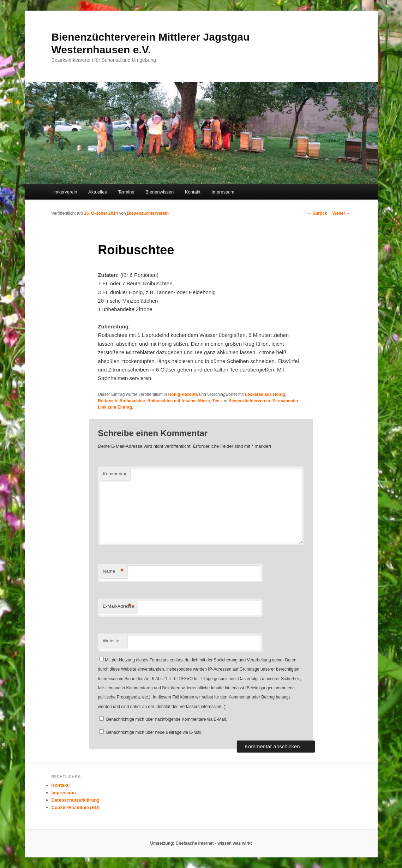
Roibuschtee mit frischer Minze (178, 401)
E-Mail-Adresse (118, 607)
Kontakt (193, 192)
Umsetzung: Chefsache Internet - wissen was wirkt (201, 843)
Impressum (223, 192)
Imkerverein (65, 192)
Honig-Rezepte (183, 394)
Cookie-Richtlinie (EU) (76, 807)
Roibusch (107, 401)
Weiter (342, 213)
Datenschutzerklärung (76, 800)
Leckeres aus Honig (265, 394)
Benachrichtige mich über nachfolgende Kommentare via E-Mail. (167, 719)
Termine (126, 192)
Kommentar (115, 474)
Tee (216, 401)
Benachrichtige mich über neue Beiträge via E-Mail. (154, 732)
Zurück (317, 213)
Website (111, 641)
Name (113, 572)
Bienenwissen (160, 192)
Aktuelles (98, 192)
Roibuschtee (132, 401)
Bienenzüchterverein (148, 213)
